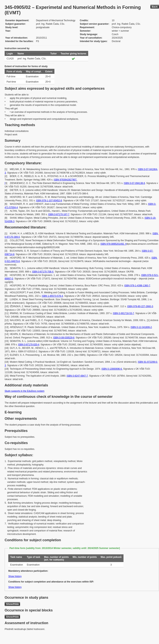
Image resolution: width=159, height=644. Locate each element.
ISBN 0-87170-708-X (43, 272)
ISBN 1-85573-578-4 (52, 296)
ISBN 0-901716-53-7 (123, 313)
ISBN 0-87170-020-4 (29, 345)
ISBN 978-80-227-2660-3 (140, 306)
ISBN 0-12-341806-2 (141, 327)
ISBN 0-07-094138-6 (134, 183)
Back (155, 7)
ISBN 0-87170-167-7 (59, 214)
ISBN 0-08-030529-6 (64, 338)
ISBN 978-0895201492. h (113, 244)
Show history (15, 576)
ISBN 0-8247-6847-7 (77, 376)
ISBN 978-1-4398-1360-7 (137, 286)
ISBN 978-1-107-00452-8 (49, 201)
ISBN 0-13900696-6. (112, 369)
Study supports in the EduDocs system (25, 391)
